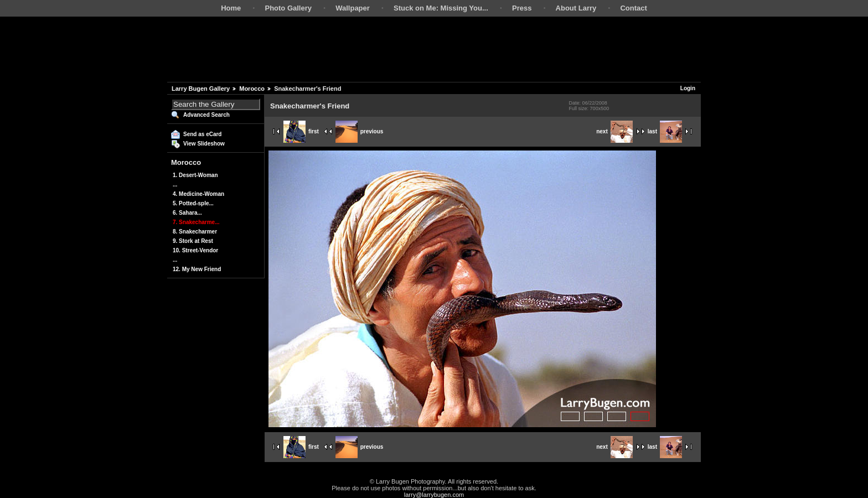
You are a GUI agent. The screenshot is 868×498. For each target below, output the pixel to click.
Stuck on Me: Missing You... (441, 8)
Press (522, 8)
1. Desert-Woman (195, 175)
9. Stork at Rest (193, 241)
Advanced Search (206, 115)
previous (360, 131)
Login (688, 88)
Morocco (252, 89)
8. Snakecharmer (195, 232)
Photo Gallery (288, 8)
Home (231, 8)
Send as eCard (202, 134)
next (614, 131)
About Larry (576, 8)
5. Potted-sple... (193, 203)
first (301, 131)
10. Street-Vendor (195, 250)
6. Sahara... (187, 213)
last (665, 131)
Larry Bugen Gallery (201, 89)
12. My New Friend (197, 269)
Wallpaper (353, 8)
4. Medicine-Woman (198, 194)
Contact (633, 8)
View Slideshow (204, 144)
